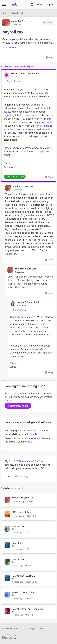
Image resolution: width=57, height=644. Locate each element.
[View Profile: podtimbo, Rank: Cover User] (6, 23)
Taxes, (8, 112)
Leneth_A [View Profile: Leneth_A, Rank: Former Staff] (22, 302)
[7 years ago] (17, 615)
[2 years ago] (17, 565)
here (32, 434)
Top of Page (29, 628)
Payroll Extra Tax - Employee (28, 609)
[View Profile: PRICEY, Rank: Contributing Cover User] (7, 595)
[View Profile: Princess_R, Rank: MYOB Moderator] (7, 75)
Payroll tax (18, 543)
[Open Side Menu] (4, 5)
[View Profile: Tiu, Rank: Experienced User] (7, 529)
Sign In (50, 5)
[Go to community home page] (13, 5)
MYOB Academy (23, 461)
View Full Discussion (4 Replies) (18, 66)
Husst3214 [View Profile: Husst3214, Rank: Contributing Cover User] (32, 516)
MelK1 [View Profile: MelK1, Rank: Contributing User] (28, 565)
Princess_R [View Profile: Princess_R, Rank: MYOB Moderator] (17, 73)
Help (42, 628)
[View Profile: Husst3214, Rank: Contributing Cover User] (7, 514)
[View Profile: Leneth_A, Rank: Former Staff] (13, 304)
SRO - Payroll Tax (21, 512)
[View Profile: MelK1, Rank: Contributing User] (7, 562)
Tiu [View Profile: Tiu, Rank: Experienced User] (27, 532)
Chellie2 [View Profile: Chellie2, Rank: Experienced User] (29, 615)
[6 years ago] (18, 598)
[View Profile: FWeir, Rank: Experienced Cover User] (7, 545)
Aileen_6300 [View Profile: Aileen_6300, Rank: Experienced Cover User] (31, 582)
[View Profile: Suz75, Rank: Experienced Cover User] (7, 500)
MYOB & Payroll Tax (23, 498)
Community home (18, 406)
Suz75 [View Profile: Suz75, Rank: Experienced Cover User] (30, 501)
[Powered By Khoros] (28, 637)
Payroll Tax (18, 527)
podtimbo (14, 81)
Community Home (11, 628)
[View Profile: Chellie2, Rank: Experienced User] (7, 611)
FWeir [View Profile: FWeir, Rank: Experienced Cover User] (28, 549)
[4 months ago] (18, 501)
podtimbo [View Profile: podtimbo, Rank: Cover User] (16, 21)
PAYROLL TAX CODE (23, 592)
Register (40, 5)
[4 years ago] (18, 532)
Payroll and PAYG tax (23, 576)
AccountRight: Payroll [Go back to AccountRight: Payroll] (13, 13)
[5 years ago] (18, 549)
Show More (9, 47)
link (49, 119)
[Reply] (50, 58)
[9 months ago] (18, 516)
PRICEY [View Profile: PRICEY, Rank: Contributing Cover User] (29, 598)
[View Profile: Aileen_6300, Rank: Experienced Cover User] (7, 578)
